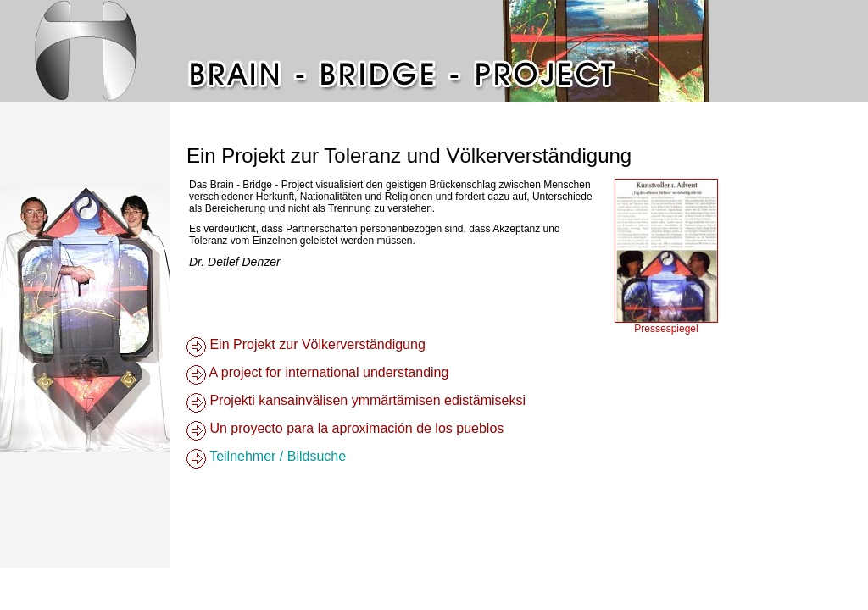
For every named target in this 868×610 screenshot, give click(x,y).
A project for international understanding (327, 372)
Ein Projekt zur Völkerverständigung (316, 344)
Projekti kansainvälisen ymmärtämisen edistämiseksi (366, 400)
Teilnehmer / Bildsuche (276, 456)
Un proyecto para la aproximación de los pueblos (355, 428)
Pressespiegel (666, 329)
